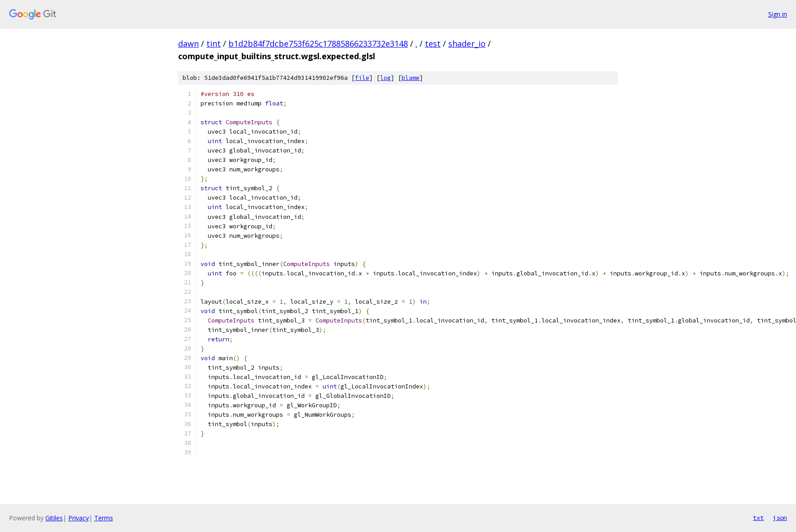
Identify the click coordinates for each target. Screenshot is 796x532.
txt (758, 518)
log (385, 78)
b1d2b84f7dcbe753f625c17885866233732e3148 (318, 44)
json (780, 518)
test (433, 44)
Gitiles (54, 518)
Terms (104, 518)
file (362, 78)
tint (214, 44)
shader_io (467, 44)
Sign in (778, 14)
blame (411, 78)
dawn (188, 44)
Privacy (79, 518)
